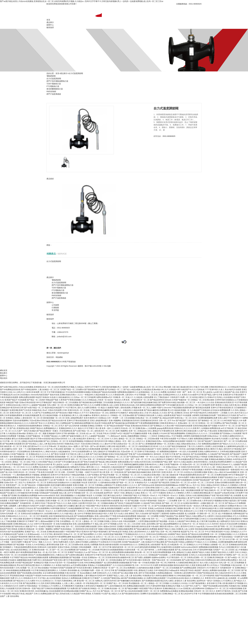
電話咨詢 (4, 378)
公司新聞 (55, 305)
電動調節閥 (51, 76)
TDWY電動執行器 (54, 84)
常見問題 (55, 310)
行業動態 (55, 308)
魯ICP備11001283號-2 (94, 366)
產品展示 (50, 22)
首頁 (48, 20)
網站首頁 (4, 370)
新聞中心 (50, 25)
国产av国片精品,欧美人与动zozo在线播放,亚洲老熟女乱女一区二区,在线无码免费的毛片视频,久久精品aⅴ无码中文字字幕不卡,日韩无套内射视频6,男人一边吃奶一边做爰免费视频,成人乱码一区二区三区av (82, 1)
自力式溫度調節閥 (76, 73)
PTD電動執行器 (53, 86)
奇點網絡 (59, 357)
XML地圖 (107, 366)
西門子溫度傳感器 (54, 94)
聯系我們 (50, 28)
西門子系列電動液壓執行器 (57, 81)
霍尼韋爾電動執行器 (55, 89)
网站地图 (167, 387)
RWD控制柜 (51, 91)
